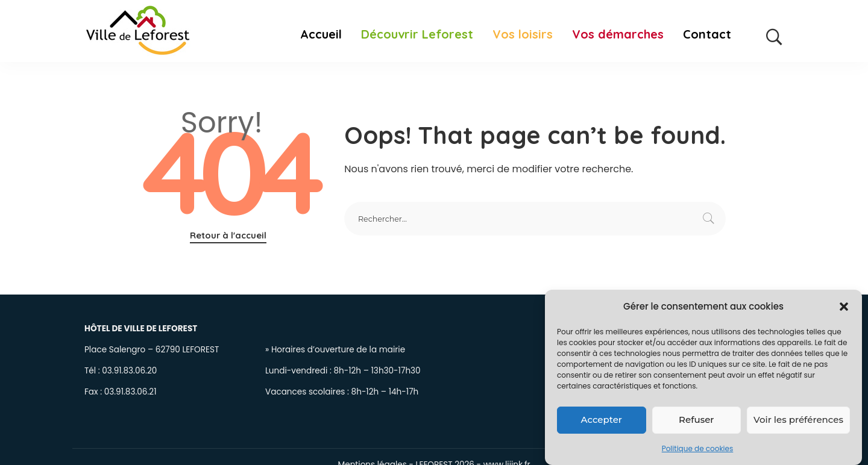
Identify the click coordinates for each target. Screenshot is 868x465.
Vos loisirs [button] (523, 34)
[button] (844, 307)
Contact (707, 34)
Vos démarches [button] (618, 34)
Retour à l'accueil (228, 235)
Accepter (602, 420)
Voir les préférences (798, 420)
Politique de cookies (698, 449)
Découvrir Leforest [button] (417, 34)
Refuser (696, 420)
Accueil (321, 34)
